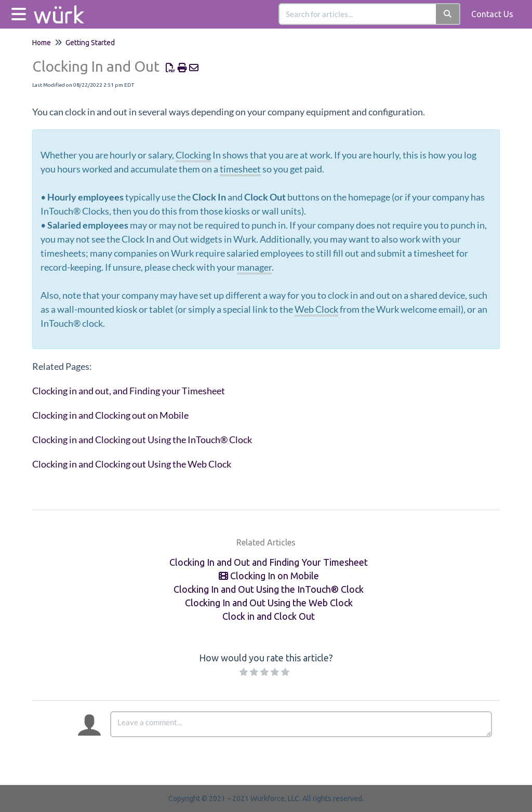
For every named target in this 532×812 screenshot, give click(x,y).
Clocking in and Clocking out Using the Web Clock (132, 464)
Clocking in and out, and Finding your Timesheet (129, 391)
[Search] (448, 14)
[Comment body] (301, 724)
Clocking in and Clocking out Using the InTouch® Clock (142, 440)
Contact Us (492, 14)
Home (42, 43)
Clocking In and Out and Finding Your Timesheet (269, 562)
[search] (358, 14)
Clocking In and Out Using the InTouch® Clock (269, 589)
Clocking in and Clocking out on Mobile (110, 415)
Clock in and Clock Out (269, 616)
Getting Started (90, 43)
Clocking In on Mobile (269, 576)
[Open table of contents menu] (21, 13)
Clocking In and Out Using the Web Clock (269, 603)
